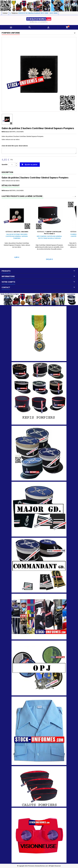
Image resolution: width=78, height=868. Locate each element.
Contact (5, 13)
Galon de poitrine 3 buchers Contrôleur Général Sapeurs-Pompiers (17, 236)
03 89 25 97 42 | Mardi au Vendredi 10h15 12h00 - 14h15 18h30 (38, 13)
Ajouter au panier (29, 165)
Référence (5, 132)
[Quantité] (12, 165)
